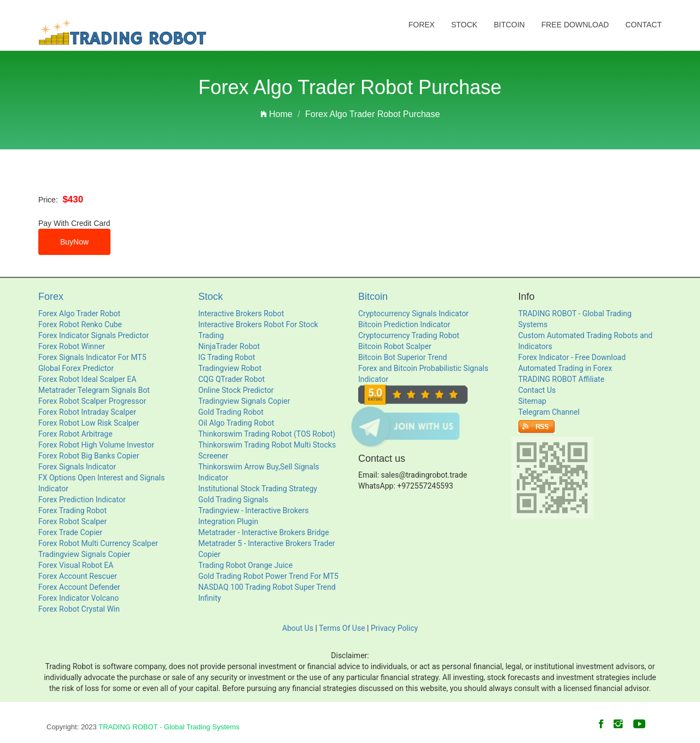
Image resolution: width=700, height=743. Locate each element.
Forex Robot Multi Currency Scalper (98, 543)
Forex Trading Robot (72, 510)
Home (276, 114)
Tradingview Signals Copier (84, 554)
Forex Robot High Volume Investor (96, 445)
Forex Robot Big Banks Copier (89, 456)
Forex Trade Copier (70, 532)
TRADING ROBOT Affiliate (562, 379)
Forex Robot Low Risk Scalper (89, 423)
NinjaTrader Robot (229, 346)
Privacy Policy (394, 628)
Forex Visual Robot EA (76, 565)
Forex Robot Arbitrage (75, 434)
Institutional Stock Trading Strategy (258, 489)
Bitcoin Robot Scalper (395, 346)
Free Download (575, 25)
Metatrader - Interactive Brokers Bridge (264, 532)
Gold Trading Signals (234, 500)
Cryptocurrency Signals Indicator (413, 314)
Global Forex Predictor (76, 368)
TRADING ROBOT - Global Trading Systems (169, 727)
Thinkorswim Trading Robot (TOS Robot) (267, 434)
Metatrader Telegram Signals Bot (94, 390)
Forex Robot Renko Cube (80, 324)
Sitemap (532, 401)
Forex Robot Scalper (72, 521)
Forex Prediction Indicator (82, 500)
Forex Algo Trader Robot (79, 314)
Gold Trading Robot (231, 412)
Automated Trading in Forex (565, 368)
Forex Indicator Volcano (78, 598)
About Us (298, 628)
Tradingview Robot (230, 368)
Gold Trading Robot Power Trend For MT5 (269, 576)
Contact (643, 25)
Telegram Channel (549, 412)
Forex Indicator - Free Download (572, 357)
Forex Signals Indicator (77, 467)
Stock (464, 25)
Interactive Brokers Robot (241, 314)
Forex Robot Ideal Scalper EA (87, 379)
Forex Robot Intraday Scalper (87, 412)
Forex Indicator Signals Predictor (94, 335)
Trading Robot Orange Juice (246, 565)
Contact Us (537, 390)
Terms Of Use (342, 628)
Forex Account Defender (79, 587)
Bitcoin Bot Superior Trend (402, 357)
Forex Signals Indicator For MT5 (92, 357)
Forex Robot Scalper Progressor (92, 401)
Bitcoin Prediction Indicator (404, 324)
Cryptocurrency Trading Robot (409, 335)
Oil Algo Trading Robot (237, 423)
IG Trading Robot (227, 357)
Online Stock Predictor (236, 390)
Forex (422, 25)
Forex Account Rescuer (78, 576)
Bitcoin (509, 25)
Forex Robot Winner (72, 346)
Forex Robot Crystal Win (79, 609)
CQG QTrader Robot (232, 379)
